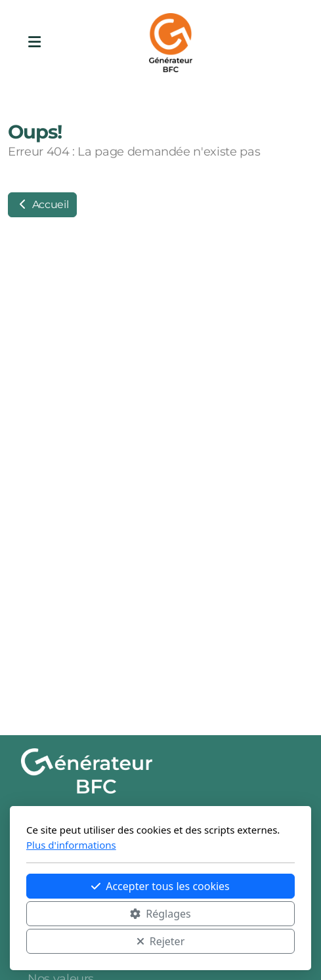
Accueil (42, 204)
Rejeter (161, 941)
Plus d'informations (71, 845)
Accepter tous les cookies (160, 886)
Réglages (160, 914)
